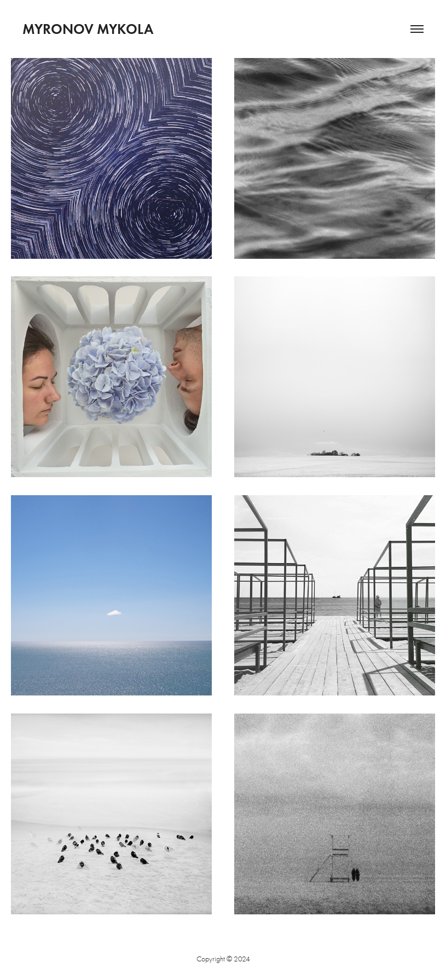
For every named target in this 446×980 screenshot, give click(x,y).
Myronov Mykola (88, 29)
